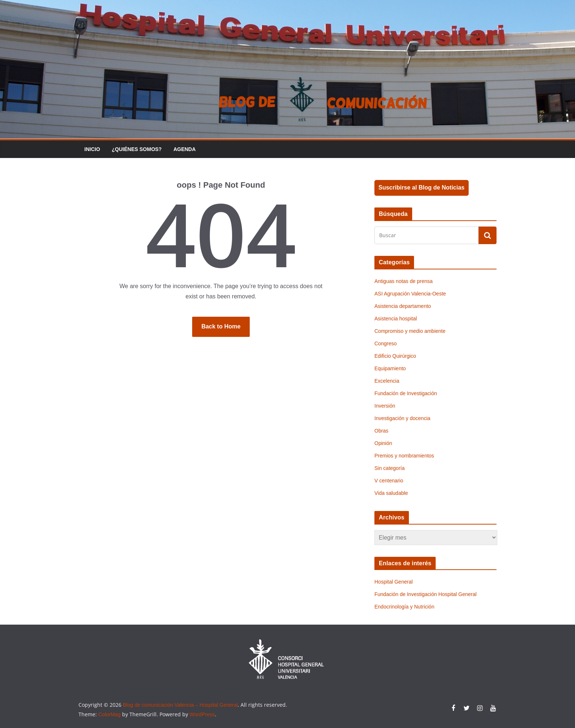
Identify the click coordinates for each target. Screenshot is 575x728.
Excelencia (387, 381)
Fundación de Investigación (406, 393)
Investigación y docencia (402, 418)
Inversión (385, 406)
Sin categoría (390, 468)
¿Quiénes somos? (137, 149)
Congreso (386, 343)
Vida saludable (391, 493)
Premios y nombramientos (404, 456)
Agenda (185, 149)
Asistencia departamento (403, 306)
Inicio (92, 149)
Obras (381, 431)
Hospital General (393, 582)
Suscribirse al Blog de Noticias (422, 187)
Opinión (383, 443)
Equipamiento (390, 368)
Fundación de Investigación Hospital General (426, 594)
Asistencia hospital (396, 319)
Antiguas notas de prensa (404, 281)
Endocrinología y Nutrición (404, 607)
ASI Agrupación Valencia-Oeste (410, 294)
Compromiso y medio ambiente (410, 331)
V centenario (389, 481)
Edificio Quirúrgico (395, 356)
